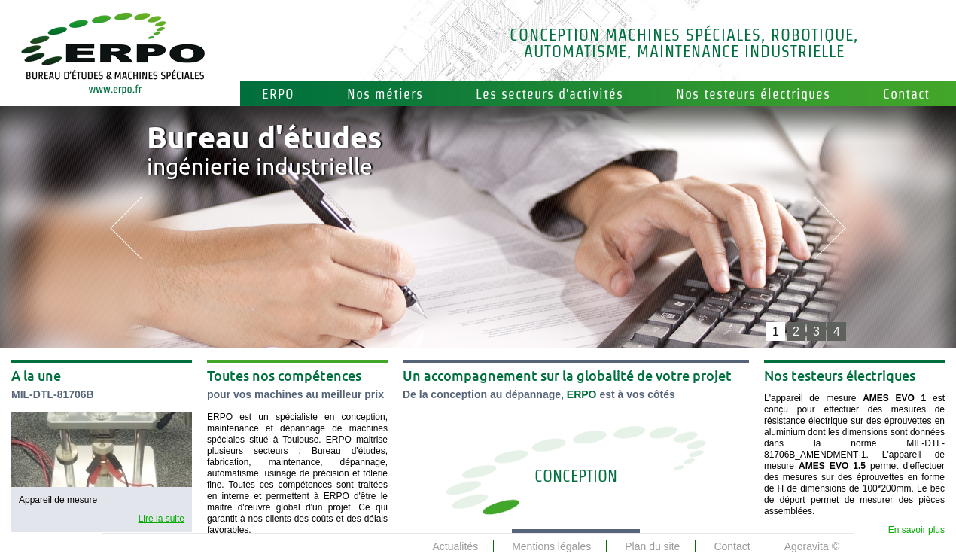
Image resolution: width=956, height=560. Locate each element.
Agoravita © (812, 546)
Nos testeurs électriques (753, 94)
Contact (906, 94)
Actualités (455, 546)
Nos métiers (385, 94)
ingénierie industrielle (264, 153)
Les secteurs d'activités (550, 94)
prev (126, 228)
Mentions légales (551, 546)
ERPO (278, 94)
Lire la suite (161, 519)
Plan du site (652, 546)
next (830, 228)
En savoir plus (916, 530)
